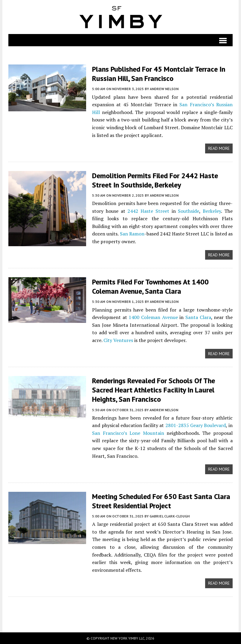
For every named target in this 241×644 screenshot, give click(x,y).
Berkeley (212, 211)
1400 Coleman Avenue (153, 317)
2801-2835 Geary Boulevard (196, 425)
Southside (189, 211)
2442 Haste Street (148, 211)
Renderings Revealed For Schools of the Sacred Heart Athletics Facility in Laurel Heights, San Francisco (154, 390)
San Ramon (132, 234)
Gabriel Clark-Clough (170, 516)
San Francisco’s (197, 104)
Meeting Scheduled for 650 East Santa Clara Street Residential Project (161, 501)
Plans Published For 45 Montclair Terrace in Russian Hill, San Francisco (159, 74)
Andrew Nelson (164, 89)
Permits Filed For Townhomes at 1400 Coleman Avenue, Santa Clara (150, 286)
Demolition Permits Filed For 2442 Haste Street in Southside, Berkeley (155, 180)
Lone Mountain (147, 433)
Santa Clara (198, 317)
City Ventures (118, 340)
